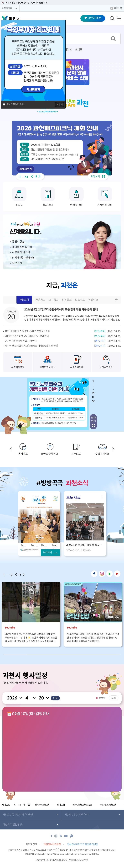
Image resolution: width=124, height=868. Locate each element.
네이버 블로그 (109, 574)
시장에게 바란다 (21, 252)
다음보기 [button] (39, 176)
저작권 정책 (31, 845)
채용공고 (41, 300)
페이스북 (94, 574)
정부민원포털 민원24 (82, 806)
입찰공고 (67, 300)
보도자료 (80, 300)
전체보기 (29, 806)
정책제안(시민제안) (23, 258)
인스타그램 (102, 574)
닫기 (61, 105)
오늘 (114, 698)
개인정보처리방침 (52, 845)
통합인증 (118, 8)
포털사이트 (7, 8)
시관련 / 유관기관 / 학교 (77, 816)
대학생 (68, 50)
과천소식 (24, 301)
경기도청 (61, 806)
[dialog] (33, 64)
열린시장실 (18, 242)
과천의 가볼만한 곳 (13, 825)
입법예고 (93, 300)
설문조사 (17, 263)
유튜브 (117, 574)
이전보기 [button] (32, 176)
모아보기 (98, 177)
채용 (80, 50)
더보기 (117, 300)
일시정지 (36, 176)
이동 (55, 698)
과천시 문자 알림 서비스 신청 (77, 72)
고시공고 (54, 300)
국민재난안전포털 (108, 806)
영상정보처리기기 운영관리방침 (83, 845)
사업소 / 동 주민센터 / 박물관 (18, 816)
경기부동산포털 (42, 806)
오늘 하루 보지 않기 (15, 104)
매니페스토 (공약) (22, 247)
